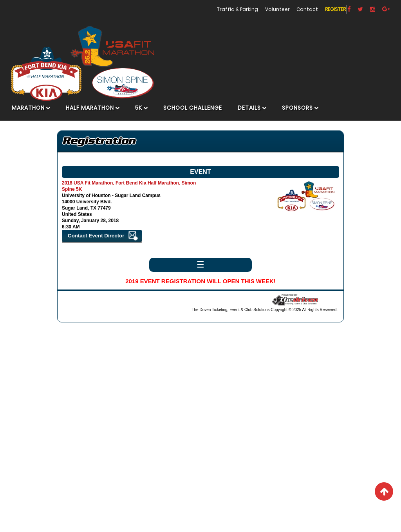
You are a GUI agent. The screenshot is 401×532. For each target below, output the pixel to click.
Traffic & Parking (221, 8)
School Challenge (198, 115)
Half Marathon (95, 115)
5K (144, 115)
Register (319, 8)
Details (255, 115)
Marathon (34, 115)
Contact (292, 8)
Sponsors (303, 115)
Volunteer (261, 8)
